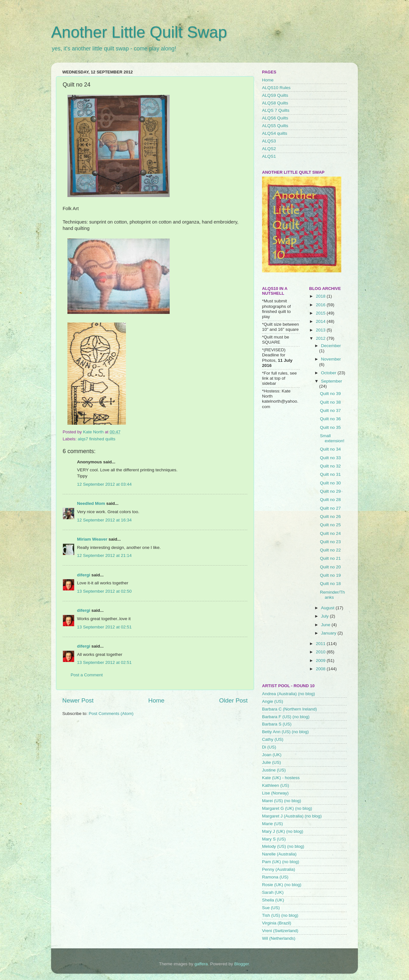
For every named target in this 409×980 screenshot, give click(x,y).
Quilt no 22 (330, 550)
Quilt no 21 (330, 558)
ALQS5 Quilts (275, 126)
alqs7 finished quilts (96, 439)
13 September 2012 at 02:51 (104, 627)
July (326, 616)
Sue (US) (271, 908)
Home (156, 700)
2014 (321, 321)
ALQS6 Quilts (275, 118)
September (332, 381)
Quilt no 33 (330, 458)
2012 (321, 338)
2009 (321, 661)
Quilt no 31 (330, 474)
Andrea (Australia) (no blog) (289, 694)
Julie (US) (271, 762)
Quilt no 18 (330, 584)
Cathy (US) (273, 739)
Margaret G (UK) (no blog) (287, 808)
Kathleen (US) (276, 785)
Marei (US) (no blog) (282, 801)
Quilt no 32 (330, 466)
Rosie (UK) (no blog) (282, 885)
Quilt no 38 (330, 402)
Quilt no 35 (330, 427)
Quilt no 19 (330, 575)
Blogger (242, 964)
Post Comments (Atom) (111, 714)
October (329, 373)
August (328, 608)
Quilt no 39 (330, 394)
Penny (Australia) (279, 869)
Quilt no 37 (330, 410)
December (331, 346)
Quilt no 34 (330, 449)
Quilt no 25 (330, 525)
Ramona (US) (275, 877)
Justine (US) (274, 770)
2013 (321, 330)
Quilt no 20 (330, 567)
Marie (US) (272, 824)
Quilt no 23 (330, 542)
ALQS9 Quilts (275, 95)
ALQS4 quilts (275, 133)
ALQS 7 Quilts (276, 110)
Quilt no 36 (330, 419)
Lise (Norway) (275, 793)
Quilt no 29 (330, 491)
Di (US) (269, 747)
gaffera (201, 964)
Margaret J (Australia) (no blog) (292, 816)
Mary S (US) (274, 839)
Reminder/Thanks (332, 595)
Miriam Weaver (92, 539)
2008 (321, 669)
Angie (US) (273, 701)
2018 (321, 296)
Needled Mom (91, 503)
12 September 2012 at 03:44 (104, 484)
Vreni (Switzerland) (280, 931)
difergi (84, 575)
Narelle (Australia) (279, 854)
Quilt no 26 (330, 517)
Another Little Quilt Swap (139, 32)
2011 (321, 644)
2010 (321, 652)
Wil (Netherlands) (279, 938)
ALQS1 (269, 156)
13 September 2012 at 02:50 (104, 591)
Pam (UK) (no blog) (281, 862)
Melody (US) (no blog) (283, 846)
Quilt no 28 (330, 500)
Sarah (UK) (273, 892)
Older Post (233, 700)
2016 (321, 305)
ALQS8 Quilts (275, 103)
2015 (321, 313)
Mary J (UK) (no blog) (283, 831)
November (331, 359)
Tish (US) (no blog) (280, 915)
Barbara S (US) (277, 724)
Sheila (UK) (273, 900)
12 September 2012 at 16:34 (104, 520)
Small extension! (332, 438)
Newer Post (78, 700)
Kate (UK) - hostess (281, 778)
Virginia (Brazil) (277, 923)
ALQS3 (269, 141)
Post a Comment (87, 675)
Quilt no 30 (330, 483)
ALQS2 (269, 149)
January (329, 633)
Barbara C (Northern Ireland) (289, 709)
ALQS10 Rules (276, 88)
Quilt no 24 (330, 533)
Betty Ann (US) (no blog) (285, 732)
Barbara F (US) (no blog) (286, 717)
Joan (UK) (272, 755)
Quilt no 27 (330, 508)
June (326, 625)
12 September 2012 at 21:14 (104, 555)
